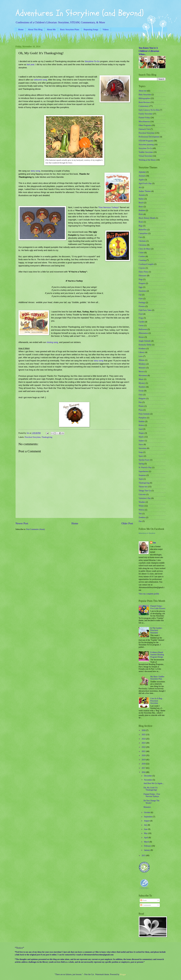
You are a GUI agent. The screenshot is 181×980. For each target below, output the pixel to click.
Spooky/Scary (144, 460)
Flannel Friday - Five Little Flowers (158, 607)
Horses (141, 337)
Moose (141, 372)
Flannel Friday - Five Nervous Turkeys (152, 795)
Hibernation (143, 333)
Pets (140, 402)
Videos (106, 29)
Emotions (142, 291)
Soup (141, 452)
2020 (144, 755)
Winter (141, 506)
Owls (141, 395)
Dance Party (144, 272)
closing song (52, 342)
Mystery (142, 383)
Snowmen (143, 448)
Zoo (140, 521)
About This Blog (35, 29)
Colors (141, 253)
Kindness (142, 349)
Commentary (144, 106)
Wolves (142, 510)
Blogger (123, 974)
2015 (144, 855)
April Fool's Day (145, 183)
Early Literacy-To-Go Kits (149, 110)
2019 (144, 760)
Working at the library (147, 160)
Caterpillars (143, 233)
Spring (141, 464)
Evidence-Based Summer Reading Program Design (157, 655)
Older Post (127, 523)
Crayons (142, 268)
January (147, 850)
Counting (142, 260)
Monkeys (142, 364)
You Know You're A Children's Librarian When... (149, 51)
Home (21, 29)
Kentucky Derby (145, 345)
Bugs (141, 226)
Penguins (142, 399)
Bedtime (142, 210)
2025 (144, 735)
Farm (141, 299)
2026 (144, 730)
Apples (141, 180)
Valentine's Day (145, 498)
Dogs (141, 279)
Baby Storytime (145, 95)
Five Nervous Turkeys (109, 207)
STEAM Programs (146, 141)
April (146, 838)
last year (31, 64)
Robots (141, 425)
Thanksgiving (47, 437)
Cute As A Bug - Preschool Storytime (157, 701)
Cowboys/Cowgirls (146, 264)
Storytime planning (146, 145)
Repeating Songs (91, 29)
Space (141, 456)
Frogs (141, 318)
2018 (144, 764)
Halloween (143, 329)
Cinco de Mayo (145, 249)
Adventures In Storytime (147, 533)
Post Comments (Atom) (35, 529)
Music (141, 379)
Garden (142, 322)
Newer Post (22, 523)
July (146, 825)
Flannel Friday (144, 118)
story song (35, 171)
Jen (154, 543)
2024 (144, 739)
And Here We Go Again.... (154, 783)
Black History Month (147, 218)
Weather (142, 502)
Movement (143, 376)
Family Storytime (146, 114)
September (148, 817)
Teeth (141, 479)
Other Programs (145, 125)
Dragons (142, 283)
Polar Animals (144, 414)
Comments (146, 905)
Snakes (141, 441)
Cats (140, 237)
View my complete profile (149, 594)
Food (141, 314)
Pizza (141, 410)
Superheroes (144, 471)
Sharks (141, 437)
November (148, 780)
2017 (144, 768)
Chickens (142, 241)
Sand (141, 429)
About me (143, 91)
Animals (142, 176)
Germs (141, 326)
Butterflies (143, 230)
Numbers (142, 387)
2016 (144, 772)
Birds (141, 214)
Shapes (141, 433)
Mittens (142, 360)
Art (140, 187)
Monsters (142, 368)
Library (142, 352)
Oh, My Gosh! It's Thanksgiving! (151, 789)
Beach (141, 203)
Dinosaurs (143, 276)
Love (141, 356)
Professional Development (149, 137)
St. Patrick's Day (145, 467)
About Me (51, 29)
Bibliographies (144, 98)
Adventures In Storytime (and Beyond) (80, 13)
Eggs (141, 287)
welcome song (41, 80)
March (147, 842)
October (147, 812)
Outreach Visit (144, 129)
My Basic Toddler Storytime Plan (157, 678)
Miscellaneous (144, 122)
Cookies (142, 256)
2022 (144, 747)
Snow (141, 444)
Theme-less (143, 487)
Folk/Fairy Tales (145, 310)
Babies (141, 199)
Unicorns (142, 494)
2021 (144, 751)
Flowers (142, 306)
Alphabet (142, 172)
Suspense (142, 475)
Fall (140, 295)
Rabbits (142, 422)
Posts (143, 900)
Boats (141, 222)
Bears (141, 207)
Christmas (143, 245)
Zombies (142, 517)
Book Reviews (144, 102)
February (148, 846)
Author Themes (145, 191)
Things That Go (145, 491)
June (146, 829)
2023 (144, 743)
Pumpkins (143, 418)
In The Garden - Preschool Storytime (157, 630)
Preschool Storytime (33, 437)
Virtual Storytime (146, 156)
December (148, 776)
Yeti (140, 514)
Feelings (142, 303)
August (147, 821)
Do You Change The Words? (151, 802)
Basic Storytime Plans (70, 29)
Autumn (142, 195)
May (146, 833)
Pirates (141, 406)
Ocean (141, 391)
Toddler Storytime (146, 152)
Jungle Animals (145, 341)
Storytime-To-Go (92, 61)
